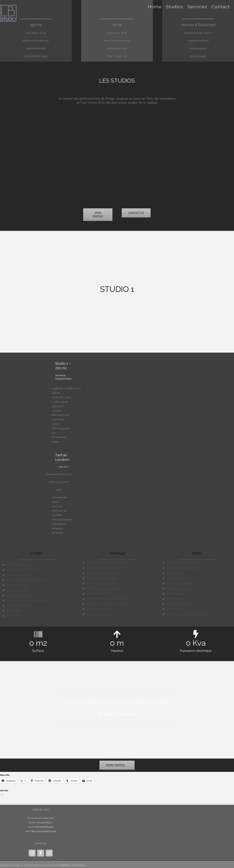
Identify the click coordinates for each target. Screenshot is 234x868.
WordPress (66, 865)
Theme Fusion (78, 865)
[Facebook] (41, 853)
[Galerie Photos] (117, 765)
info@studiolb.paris (44, 827)
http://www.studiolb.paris (43, 831)
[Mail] (49, 853)
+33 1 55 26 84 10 (44, 822)
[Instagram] (32, 853)
